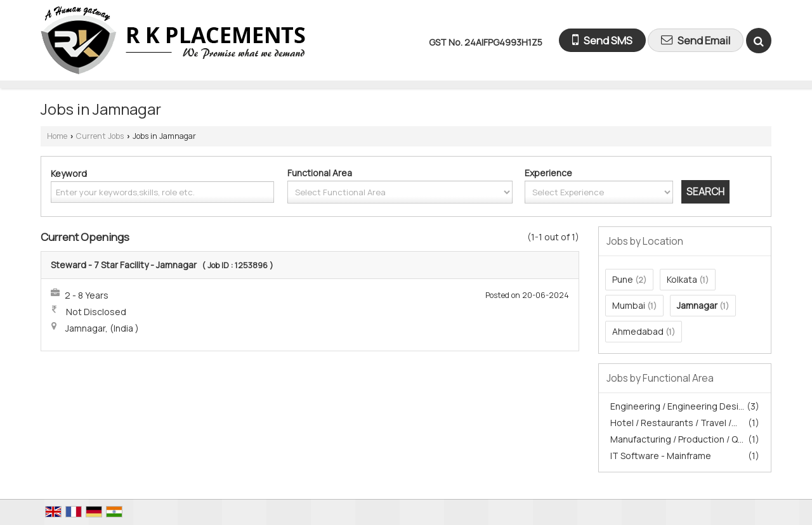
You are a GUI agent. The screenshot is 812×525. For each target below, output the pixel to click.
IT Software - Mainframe (661, 456)
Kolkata (682, 279)
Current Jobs (100, 136)
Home (57, 136)
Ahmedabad (638, 331)
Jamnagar (697, 305)
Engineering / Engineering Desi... (677, 406)
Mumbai (629, 305)
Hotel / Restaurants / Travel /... (674, 423)
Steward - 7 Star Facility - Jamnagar (124, 265)
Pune (623, 279)
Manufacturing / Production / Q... (677, 439)
